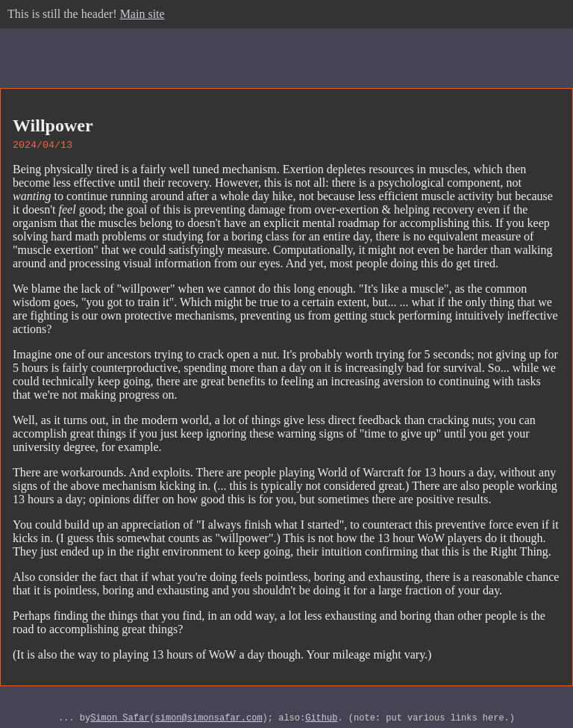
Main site (143, 14)
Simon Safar (120, 722)
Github (321, 722)
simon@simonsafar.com (209, 722)
